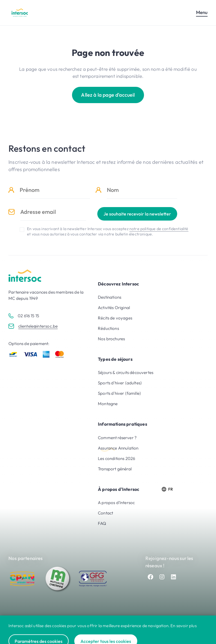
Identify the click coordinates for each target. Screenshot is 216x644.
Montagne (108, 404)
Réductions (108, 328)
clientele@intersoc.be (38, 326)
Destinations (110, 297)
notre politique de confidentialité (159, 229)
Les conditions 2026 (116, 458)
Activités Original (114, 308)
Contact (105, 513)
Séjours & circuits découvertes (126, 372)
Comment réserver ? (117, 438)
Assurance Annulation (118, 448)
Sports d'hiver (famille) (119, 393)
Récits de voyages (115, 318)
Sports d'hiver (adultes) (120, 383)
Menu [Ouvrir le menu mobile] (202, 12)
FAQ (102, 523)
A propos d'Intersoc (116, 503)
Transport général (115, 469)
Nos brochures (111, 339)
